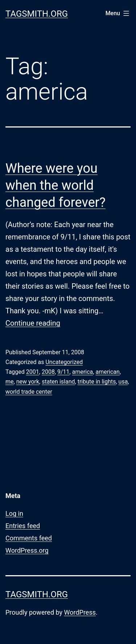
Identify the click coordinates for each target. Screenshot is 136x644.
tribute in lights (97, 382)
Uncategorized (64, 362)
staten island (58, 382)
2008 (48, 372)
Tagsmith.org (37, 14)
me (10, 382)
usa (123, 382)
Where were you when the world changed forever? (55, 185)
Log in (14, 513)
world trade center (29, 392)
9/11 (63, 372)
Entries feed (23, 526)
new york (28, 382)
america (83, 372)
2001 (33, 372)
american (107, 372)
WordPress (80, 612)
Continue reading (33, 323)
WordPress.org (27, 550)
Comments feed (29, 538)
